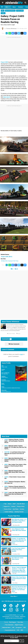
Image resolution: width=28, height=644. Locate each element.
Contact (13, 506)
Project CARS (20, 11)
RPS (22, 630)
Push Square (13, 622)
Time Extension (9, 625)
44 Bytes (17, 617)
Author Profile (11, 334)
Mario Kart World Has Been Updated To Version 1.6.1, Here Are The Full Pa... (15, 460)
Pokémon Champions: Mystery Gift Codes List (15, 482)
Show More (14, 596)
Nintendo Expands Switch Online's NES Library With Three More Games (15, 472)
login (21, 354)
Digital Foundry (19, 625)
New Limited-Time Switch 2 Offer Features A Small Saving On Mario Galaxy (15, 466)
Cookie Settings (9, 512)
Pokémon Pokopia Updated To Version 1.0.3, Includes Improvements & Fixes (15, 488)
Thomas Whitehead (11, 29)
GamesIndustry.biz (10, 630)
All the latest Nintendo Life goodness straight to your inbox (14, 637)
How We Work (21, 504)
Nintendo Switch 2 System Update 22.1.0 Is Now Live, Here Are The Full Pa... (15, 447)
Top (5, 504)
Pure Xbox (20, 622)
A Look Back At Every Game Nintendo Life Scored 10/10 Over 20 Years (15, 454)
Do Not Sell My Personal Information (14, 618)
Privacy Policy (21, 506)
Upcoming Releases (10, 11)
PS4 (2, 374)
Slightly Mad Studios (6, 381)
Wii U (3, 11)
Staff (14, 504)
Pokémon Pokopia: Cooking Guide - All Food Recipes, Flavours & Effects (14, 441)
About (10, 504)
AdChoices (22, 617)
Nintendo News (6, 628)
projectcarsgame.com (6, 391)
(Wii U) (7, 257)
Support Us (7, 506)
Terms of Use (8, 509)
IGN (13, 628)
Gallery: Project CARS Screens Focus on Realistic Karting (12, 19)
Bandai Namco (5, 377)
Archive (22, 509)
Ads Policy (16, 509)
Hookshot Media (12, 615)
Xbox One (6, 374)
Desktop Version (19, 512)
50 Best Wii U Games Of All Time (10, 261)
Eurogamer (19, 628)
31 (17, 269)
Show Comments (14, 344)
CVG (18, 630)
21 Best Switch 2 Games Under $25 (15, 478)
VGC (25, 628)
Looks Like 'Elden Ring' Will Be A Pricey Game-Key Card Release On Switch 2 (15, 494)
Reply (18, 334)
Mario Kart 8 (7, 97)
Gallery (3, 13)
